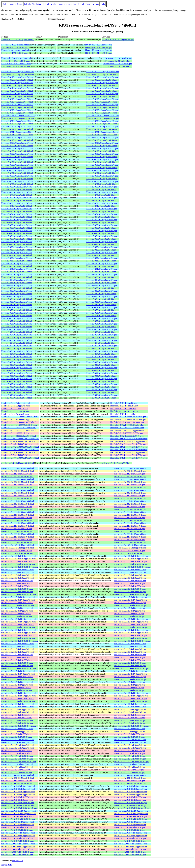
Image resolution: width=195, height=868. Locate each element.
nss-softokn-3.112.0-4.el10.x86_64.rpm (130, 663)
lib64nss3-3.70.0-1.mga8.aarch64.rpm (102, 357)
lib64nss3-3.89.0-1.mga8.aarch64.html (17, 253)
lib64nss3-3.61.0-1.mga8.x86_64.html (17, 398)
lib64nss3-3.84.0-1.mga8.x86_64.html (17, 283)
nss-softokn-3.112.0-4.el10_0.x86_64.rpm (131, 638)
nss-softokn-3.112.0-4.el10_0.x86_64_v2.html (20, 641)
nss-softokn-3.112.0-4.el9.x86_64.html (17, 690)
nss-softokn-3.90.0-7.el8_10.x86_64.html (18, 852)
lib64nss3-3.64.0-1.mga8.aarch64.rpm (102, 379)
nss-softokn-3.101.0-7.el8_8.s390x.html (17, 838)
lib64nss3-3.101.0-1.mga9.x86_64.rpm (102, 179)
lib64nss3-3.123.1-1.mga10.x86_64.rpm (102, 74)
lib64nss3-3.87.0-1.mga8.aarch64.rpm (102, 264)
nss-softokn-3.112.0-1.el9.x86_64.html (17, 773)
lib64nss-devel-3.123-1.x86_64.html (16, 61)
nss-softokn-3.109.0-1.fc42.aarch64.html (18, 775)
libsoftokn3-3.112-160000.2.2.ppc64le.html (19, 430)
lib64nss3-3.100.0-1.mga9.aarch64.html (17, 181)
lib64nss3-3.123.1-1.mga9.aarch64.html (17, 77)
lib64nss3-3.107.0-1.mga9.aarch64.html (17, 154)
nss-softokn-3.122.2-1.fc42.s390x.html (17, 507)
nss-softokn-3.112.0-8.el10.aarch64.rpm (130, 570)
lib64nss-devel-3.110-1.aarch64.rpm (117, 64)
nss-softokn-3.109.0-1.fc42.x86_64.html (17, 783)
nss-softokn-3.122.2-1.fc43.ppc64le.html (18, 493)
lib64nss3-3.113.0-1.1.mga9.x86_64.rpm (103, 118)
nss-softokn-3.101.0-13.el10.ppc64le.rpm (131, 792)
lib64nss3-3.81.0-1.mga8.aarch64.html (17, 296)
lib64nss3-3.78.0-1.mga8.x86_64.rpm (101, 316)
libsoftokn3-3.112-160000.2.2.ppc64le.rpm (127, 430)
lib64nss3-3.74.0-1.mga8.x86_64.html (17, 338)
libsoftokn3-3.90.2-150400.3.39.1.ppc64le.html (20, 441)
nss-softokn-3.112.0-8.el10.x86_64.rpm (130, 589)
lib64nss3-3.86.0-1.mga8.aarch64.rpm (102, 269)
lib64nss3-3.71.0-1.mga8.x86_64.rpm (101, 354)
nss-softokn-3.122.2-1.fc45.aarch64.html (18, 468)
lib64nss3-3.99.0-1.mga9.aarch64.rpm (102, 187)
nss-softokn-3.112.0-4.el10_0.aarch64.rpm (131, 630)
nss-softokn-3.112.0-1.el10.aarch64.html (17, 740)
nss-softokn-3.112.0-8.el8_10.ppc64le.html (18, 622)
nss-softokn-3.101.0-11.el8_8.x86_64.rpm (131, 819)
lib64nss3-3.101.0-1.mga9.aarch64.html (17, 176)
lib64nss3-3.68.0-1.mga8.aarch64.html (17, 368)
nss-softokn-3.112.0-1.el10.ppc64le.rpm (130, 745)
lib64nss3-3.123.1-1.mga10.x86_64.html (18, 74)
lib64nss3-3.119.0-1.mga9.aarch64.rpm (102, 99)
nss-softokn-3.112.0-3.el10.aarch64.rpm (130, 704)
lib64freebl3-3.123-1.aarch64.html (15, 45)
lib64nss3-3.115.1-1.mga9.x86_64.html (17, 113)
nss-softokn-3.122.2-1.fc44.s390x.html (17, 485)
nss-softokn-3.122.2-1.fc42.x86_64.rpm (130, 509)
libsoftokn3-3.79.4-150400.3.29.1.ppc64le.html (20, 452)
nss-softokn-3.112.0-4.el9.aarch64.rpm (130, 682)
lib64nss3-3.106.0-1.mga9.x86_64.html (17, 162)
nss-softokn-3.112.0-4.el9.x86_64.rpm (130, 690)
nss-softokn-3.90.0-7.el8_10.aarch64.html (18, 844)
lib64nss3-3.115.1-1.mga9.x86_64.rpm (102, 113)
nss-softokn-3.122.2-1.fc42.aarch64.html (18, 501)
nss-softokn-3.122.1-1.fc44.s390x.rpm (130, 518)
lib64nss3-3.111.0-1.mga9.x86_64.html (17, 135)
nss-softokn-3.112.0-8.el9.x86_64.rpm (130, 616)
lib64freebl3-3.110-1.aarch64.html (15, 50)
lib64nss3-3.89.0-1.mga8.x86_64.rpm (101, 255)
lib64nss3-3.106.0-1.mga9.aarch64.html (17, 159)
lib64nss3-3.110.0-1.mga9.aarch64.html (17, 137)
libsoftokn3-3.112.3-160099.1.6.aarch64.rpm (128, 417)
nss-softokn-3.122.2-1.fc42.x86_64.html (17, 509)
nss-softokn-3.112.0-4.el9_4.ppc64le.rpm (131, 674)
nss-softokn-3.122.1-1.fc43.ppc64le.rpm (130, 526)
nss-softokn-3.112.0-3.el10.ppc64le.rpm (130, 709)
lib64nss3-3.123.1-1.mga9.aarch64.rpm (102, 77)
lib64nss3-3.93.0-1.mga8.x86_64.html (17, 228)
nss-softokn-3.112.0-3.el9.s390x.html (16, 734)
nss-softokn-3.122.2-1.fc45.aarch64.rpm (130, 468)
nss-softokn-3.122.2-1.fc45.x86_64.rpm (130, 477)
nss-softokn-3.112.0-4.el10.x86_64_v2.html (19, 668)
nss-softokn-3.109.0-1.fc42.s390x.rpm (130, 781)
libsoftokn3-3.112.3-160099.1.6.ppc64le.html (19, 419)
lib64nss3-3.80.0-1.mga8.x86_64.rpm (101, 305)
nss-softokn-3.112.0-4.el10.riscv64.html (17, 655)
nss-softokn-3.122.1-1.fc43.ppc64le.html (18, 526)
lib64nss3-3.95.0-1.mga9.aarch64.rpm (102, 209)
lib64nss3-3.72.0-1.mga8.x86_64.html (17, 348)
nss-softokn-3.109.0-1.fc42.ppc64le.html (18, 778)
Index (5, 4)
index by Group (16, 4)
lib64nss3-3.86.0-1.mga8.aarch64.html (17, 269)
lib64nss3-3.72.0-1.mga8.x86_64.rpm (101, 348)
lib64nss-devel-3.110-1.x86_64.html (16, 66)
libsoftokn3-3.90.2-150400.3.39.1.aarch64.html (20, 439)
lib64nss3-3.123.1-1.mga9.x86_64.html (17, 80)
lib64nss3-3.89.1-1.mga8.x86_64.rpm (101, 250)
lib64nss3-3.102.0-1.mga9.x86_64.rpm (102, 173)
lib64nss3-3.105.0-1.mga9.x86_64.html (17, 168)
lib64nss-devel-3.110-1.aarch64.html (16, 64)
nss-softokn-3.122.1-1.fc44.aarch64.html (18, 512)
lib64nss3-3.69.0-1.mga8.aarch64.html (17, 362)
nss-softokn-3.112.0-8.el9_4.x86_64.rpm (131, 605)
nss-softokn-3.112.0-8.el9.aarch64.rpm (130, 608)
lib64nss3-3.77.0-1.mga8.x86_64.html (17, 321)
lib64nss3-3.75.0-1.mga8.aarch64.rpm (102, 329)
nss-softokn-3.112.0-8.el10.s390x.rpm (129, 583)
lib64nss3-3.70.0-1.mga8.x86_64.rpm (101, 359)
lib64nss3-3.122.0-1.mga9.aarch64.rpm (102, 83)
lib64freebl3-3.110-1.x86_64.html (15, 53)
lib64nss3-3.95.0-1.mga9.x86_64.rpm (101, 211)
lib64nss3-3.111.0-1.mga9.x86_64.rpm (102, 135)
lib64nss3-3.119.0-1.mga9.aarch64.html (17, 99)
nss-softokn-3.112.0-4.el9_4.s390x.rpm (130, 677)
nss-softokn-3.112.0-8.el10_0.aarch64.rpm (131, 556)
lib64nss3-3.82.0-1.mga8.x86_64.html (17, 294)
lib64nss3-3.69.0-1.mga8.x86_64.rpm (101, 365)
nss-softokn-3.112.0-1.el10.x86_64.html (17, 756)
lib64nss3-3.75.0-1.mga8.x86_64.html (17, 332)
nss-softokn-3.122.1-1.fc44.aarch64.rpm (130, 512)
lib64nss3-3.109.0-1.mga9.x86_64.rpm (102, 146)
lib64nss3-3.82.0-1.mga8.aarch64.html (17, 291)
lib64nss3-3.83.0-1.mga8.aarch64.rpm (102, 285)
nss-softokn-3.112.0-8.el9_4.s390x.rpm (130, 603)
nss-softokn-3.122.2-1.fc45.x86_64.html (17, 477)
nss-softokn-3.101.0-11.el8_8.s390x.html (18, 816)
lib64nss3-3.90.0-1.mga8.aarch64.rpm (102, 242)
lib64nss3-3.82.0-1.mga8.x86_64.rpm (101, 294)
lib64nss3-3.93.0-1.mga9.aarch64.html (17, 220)
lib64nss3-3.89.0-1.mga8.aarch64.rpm (102, 253)
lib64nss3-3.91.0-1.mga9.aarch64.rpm (102, 231)
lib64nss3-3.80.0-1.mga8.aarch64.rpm (102, 302)
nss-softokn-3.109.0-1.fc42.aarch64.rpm (130, 775)
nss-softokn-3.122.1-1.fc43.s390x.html (17, 529)
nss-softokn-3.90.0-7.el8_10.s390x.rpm (130, 849)
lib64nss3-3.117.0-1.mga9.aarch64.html (17, 105)
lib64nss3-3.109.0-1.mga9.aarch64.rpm (102, 143)
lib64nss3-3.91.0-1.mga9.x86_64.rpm (101, 233)
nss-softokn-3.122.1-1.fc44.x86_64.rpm (130, 520)
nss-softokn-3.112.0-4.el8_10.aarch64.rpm (131, 693)
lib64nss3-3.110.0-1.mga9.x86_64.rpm (102, 140)
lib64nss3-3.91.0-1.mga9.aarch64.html (17, 231)
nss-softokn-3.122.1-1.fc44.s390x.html (17, 518)
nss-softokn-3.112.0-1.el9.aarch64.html (17, 764)
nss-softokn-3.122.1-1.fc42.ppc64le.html (18, 537)
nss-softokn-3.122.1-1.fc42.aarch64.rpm (130, 534)
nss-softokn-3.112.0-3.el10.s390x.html (17, 715)
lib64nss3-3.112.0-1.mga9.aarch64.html (17, 127)
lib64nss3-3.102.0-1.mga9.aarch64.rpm (102, 170)
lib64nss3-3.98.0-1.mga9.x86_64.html (17, 195)
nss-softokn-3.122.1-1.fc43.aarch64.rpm (130, 523)
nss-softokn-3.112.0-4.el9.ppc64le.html (17, 685)
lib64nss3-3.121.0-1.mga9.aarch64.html (17, 88)
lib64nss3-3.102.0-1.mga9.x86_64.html (17, 173)
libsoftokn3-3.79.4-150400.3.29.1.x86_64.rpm (129, 458)
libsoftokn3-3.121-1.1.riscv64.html (15, 414)
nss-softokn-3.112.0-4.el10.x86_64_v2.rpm (132, 668)
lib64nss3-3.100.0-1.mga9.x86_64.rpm (102, 184)
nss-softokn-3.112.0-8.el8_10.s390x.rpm (130, 625)
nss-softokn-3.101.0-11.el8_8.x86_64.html (18, 819)
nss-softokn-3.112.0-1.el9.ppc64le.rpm (130, 767)
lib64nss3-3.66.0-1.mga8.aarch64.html (17, 373)
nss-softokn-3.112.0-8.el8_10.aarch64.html (18, 619)
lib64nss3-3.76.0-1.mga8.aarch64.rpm (102, 324)
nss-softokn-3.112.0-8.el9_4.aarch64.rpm (131, 597)
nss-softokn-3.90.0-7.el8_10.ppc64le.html (18, 847)
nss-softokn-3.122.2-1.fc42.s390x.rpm (130, 507)
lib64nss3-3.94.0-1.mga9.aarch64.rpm (102, 214)
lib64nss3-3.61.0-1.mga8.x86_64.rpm (101, 398)
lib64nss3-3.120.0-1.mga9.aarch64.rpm (102, 94)
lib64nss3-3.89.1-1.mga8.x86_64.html (17, 250)
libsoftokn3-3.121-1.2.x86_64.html (15, 411)
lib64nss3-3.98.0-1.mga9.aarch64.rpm (102, 192)
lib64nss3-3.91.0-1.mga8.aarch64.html (17, 236)
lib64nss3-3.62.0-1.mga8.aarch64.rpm (102, 390)
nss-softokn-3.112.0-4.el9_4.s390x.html (17, 677)
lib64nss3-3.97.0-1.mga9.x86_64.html (17, 200)
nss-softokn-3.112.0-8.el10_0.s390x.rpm (130, 561)
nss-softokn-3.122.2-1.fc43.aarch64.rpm (130, 490)
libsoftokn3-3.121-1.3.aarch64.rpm (124, 403)
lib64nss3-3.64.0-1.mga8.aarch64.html (17, 379)
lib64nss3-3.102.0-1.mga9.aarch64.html (17, 170)
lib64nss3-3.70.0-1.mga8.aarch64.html (17, 357)
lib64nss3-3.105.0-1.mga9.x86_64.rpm (102, 168)
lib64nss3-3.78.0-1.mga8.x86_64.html (17, 316)
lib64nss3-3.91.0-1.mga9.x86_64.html (17, 233)
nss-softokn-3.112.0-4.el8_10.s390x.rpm (130, 699)
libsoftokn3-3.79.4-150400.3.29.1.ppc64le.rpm (129, 452)
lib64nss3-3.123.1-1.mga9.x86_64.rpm (102, 80)
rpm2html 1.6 (18, 861)
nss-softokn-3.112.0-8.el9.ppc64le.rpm (130, 611)
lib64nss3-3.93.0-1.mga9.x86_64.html (17, 222)
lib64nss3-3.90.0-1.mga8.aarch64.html (17, 242)
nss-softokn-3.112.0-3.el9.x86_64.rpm (130, 737)
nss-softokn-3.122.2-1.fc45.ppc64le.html (18, 471)
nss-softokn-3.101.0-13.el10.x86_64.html (18, 803)
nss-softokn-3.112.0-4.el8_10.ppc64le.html (18, 696)
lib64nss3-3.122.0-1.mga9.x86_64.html (17, 85)
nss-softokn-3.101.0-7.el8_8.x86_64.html (18, 841)
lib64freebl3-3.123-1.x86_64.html (15, 48)
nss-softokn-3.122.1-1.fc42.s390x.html (17, 540)
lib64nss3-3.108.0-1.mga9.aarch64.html (17, 148)
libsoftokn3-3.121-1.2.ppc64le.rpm (124, 406)
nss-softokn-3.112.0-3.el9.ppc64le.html (17, 731)
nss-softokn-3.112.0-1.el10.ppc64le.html (17, 745)
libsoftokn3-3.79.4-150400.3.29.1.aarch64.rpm (129, 450)
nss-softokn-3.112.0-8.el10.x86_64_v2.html (19, 594)
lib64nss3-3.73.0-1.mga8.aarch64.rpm (102, 340)
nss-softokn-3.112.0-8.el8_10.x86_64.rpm (131, 627)
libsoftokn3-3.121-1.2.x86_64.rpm (124, 411)
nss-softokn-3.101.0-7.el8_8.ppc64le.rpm (131, 836)
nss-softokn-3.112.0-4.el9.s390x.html (16, 688)
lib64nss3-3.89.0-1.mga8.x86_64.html (17, 255)
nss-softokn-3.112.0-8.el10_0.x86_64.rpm (131, 564)
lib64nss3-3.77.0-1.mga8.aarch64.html (17, 318)
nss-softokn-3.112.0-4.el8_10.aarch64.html (18, 693)
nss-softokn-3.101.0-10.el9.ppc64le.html (18, 825)
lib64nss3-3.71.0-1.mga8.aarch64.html (17, 351)
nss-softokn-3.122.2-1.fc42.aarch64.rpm (130, 501)
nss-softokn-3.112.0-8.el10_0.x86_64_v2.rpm (133, 567)
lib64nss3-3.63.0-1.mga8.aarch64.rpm (102, 384)
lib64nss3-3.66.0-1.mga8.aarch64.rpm (102, 373)
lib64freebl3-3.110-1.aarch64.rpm (99, 50)
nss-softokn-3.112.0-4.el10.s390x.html (17, 657)
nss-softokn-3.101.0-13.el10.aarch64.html (18, 786)
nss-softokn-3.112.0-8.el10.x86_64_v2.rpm (132, 594)
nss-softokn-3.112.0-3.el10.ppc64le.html (17, 709)
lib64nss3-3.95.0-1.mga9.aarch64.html (17, 209)
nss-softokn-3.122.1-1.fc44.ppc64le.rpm (130, 515)
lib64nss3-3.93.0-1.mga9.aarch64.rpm (102, 220)
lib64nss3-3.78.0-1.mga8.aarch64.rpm (102, 313)
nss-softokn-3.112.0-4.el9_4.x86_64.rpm (131, 679)
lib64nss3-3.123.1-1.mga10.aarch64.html (18, 72)
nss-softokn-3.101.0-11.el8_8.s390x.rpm (130, 816)
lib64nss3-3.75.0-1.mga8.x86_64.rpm (101, 332)
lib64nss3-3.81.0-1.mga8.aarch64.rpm (102, 296)
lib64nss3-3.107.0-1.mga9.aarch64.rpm (102, 154)
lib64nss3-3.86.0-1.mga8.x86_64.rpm (101, 272)
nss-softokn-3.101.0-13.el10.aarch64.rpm (131, 786)
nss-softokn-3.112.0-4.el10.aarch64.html (17, 644)
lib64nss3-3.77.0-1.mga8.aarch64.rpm (102, 318)
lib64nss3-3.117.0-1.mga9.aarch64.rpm (102, 105)
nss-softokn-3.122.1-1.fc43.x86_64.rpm (130, 531)
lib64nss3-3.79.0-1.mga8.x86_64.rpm (101, 310)
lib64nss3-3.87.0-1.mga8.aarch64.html (17, 264)
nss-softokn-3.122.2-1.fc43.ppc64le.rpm (130, 493)
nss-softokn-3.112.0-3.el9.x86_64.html (17, 737)
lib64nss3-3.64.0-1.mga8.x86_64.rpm (101, 381)
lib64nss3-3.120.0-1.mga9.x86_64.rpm (102, 96)
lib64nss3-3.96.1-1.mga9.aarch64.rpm (102, 203)
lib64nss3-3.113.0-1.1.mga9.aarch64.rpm (103, 116)
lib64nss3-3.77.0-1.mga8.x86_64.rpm (101, 321)
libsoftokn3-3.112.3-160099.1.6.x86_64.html (19, 425)
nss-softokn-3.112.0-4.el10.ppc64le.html (17, 649)
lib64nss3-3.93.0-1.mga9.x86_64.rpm (101, 222)
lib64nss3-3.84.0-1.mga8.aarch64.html (17, 280)
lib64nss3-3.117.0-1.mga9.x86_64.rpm (102, 107)
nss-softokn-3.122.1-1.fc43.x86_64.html (17, 531)
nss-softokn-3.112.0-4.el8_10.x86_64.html (18, 701)
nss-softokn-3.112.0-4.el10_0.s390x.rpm (130, 635)
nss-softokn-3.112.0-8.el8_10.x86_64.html (18, 627)
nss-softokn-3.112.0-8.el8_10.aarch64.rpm (131, 619)
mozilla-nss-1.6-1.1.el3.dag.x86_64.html (18, 463)
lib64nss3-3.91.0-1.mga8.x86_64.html (17, 239)
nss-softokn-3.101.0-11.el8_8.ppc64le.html (18, 814)
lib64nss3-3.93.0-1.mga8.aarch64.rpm (102, 225)
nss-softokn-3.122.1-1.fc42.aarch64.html (18, 534)
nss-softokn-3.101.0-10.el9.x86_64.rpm (130, 830)
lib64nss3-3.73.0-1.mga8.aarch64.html (17, 340)
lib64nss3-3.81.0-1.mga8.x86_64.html (17, 299)
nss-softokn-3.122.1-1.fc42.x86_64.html (17, 542)
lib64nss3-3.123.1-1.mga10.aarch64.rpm (103, 72)
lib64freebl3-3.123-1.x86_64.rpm (99, 48)
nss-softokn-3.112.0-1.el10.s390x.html (17, 751)
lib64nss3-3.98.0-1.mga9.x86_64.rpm (101, 195)
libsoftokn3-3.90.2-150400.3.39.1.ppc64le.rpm (129, 441)
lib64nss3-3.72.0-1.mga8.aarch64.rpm (102, 346)
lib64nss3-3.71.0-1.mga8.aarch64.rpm (102, 351)
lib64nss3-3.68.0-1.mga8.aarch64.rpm (102, 368)
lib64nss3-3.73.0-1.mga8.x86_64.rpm (101, 343)
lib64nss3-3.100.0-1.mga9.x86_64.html (17, 184)
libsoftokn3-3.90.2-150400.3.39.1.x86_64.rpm (129, 447)
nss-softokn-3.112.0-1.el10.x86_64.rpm (130, 756)
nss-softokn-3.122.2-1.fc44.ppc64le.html (18, 482)
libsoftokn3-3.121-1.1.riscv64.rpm (124, 414)
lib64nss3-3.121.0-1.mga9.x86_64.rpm (102, 91)
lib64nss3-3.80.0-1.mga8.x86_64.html (17, 305)
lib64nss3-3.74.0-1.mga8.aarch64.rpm (102, 335)
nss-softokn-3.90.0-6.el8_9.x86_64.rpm (130, 855)
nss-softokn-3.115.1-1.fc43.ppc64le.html (18, 548)
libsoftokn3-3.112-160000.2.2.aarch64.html (19, 428)
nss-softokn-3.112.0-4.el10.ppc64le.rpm (130, 649)
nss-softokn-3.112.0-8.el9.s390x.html (16, 614)
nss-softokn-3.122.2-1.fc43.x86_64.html (17, 498)
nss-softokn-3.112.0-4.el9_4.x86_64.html (18, 679)
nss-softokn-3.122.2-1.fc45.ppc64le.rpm (130, 471)
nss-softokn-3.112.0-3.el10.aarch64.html (17, 704)
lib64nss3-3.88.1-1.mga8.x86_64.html (17, 261)
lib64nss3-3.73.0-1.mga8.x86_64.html (17, 343)
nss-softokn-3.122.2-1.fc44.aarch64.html (18, 479)
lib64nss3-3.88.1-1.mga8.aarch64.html (17, 258)
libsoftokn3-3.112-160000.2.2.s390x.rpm (126, 433)
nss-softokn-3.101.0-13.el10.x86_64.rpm (131, 803)
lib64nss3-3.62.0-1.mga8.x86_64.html (17, 392)
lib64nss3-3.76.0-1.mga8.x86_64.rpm (101, 327)
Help (103, 4)
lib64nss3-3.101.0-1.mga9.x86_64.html (17, 179)
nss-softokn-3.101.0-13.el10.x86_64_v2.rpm (132, 808)
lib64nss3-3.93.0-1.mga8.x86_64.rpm (101, 228)
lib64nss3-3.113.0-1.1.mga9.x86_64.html (18, 118)
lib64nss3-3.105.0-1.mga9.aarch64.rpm (102, 165)
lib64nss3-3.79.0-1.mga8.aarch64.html (17, 307)
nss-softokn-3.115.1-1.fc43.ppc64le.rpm (130, 548)
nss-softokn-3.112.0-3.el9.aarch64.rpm (130, 729)
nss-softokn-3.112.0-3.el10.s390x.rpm (129, 715)
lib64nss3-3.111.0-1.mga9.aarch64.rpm (102, 132)
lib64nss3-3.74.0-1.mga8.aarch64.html (17, 335)
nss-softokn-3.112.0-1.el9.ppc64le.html (17, 767)
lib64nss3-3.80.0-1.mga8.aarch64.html (17, 302)
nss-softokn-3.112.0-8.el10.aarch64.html (17, 570)
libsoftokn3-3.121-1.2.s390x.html (15, 409)
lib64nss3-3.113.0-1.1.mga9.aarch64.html (18, 116)
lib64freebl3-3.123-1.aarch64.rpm (99, 45)
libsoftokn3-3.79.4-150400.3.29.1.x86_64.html (20, 458)
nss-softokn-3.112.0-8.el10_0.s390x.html (18, 561)
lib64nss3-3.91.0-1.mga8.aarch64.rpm (102, 236)
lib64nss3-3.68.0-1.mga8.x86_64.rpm (101, 370)
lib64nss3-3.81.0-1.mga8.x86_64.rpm (101, 299)
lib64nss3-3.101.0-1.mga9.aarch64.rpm (102, 176)
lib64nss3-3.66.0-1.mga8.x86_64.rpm (101, 376)
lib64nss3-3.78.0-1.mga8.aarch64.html (17, 313)
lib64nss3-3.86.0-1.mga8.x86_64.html (17, 272)
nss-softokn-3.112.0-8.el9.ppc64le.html (17, 611)
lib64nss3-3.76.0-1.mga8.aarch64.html (17, 324)
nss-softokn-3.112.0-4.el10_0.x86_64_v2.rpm (133, 641)
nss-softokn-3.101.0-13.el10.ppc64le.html (18, 792)
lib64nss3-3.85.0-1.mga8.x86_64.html (17, 277)
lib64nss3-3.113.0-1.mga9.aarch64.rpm (102, 121)
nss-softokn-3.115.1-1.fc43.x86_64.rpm (130, 553)
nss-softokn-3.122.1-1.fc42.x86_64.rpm (130, 542)
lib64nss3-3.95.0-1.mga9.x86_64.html (17, 211)
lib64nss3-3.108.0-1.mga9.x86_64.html (17, 151)
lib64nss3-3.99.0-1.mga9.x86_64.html (17, 190)
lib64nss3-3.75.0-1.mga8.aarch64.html (17, 329)
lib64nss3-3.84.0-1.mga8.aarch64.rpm (102, 280)
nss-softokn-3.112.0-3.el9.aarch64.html (17, 729)
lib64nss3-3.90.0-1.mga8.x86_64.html (17, 244)
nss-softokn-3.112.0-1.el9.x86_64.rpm (130, 773)
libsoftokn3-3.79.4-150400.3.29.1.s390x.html (19, 455)
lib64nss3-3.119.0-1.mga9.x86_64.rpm (102, 102)
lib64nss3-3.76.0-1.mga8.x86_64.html (17, 327)
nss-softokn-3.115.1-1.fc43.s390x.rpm (130, 551)
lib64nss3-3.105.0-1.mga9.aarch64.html (17, 165)
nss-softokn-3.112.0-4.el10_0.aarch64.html (18, 630)
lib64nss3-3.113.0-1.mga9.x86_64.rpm (102, 124)
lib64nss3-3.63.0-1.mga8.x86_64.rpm (101, 387)
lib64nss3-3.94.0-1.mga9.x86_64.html (17, 217)
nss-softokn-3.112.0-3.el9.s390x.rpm (129, 734)
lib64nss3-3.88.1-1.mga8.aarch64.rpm (102, 258)
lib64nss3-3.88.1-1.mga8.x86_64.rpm (101, 261)
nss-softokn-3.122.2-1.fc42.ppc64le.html (18, 504)
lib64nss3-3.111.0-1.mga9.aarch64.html (17, 132)
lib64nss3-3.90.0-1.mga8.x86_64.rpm (101, 244)
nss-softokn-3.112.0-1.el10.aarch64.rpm (130, 740)
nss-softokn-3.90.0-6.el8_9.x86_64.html (17, 855)
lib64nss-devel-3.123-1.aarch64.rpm (117, 58)
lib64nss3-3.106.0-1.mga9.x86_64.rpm (102, 162)
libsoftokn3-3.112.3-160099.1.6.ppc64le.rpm (128, 419)
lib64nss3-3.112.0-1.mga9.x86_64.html (17, 129)
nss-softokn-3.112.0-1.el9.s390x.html (16, 770)
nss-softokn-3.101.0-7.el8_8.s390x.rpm (130, 838)
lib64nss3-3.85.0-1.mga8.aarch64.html (17, 274)
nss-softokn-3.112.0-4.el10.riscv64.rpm (130, 655)
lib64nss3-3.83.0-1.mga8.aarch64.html (17, 285)
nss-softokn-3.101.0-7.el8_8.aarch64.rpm (131, 833)
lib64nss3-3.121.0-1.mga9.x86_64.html (17, 91)
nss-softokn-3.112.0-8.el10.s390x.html (17, 583)
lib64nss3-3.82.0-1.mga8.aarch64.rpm (102, 291)
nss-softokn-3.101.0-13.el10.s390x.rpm (130, 797)
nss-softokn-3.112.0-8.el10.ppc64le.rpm (130, 575)
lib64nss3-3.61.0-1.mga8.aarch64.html (17, 395)
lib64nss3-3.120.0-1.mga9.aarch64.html (17, 94)
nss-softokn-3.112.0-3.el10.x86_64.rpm (130, 720)
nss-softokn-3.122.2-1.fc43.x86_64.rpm (130, 498)
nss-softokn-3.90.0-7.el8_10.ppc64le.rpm (131, 847)
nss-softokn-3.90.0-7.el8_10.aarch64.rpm (131, 844)
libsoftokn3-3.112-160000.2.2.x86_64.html (19, 436)
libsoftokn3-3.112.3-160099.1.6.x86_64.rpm (128, 425)
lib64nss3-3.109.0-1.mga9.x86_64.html (17, 146)
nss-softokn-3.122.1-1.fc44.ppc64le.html (18, 515)
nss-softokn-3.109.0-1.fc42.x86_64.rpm (130, 783)
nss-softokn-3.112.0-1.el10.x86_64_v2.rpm (132, 762)
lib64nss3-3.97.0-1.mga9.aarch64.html (17, 198)
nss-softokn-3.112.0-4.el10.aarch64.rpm (130, 644)
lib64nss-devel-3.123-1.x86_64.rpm (117, 61)
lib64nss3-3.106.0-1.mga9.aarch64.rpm (102, 159)
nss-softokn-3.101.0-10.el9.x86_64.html (17, 830)
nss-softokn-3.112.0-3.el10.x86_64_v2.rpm (132, 726)
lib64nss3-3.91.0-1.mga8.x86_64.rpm (101, 239)
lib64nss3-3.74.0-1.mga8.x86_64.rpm (101, 338)
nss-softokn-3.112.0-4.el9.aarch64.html (17, 682)
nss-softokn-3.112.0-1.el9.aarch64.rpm (130, 764)
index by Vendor (50, 4)
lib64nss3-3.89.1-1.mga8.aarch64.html (17, 247)
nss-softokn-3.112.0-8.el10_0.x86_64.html (18, 564)
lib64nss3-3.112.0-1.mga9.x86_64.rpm (102, 129)
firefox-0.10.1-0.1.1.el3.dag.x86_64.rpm (118, 40)
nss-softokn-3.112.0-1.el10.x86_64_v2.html (19, 762)
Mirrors (96, 4)
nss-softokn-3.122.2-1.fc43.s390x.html (17, 496)
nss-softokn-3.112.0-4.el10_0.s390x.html (18, 635)
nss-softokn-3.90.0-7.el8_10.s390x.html (17, 849)
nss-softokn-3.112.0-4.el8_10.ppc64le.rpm (131, 696)
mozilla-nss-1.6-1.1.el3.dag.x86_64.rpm (116, 463)
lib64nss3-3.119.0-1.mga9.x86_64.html (17, 102)
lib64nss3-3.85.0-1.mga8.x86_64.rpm (101, 277)
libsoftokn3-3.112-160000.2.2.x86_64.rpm (127, 436)
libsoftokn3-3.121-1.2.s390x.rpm (123, 409)
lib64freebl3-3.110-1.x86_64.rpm (99, 53)
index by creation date (67, 4)
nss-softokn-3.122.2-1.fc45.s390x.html (17, 474)
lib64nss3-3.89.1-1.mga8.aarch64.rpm (102, 247)
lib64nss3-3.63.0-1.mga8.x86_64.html (17, 387)
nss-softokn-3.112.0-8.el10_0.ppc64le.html (18, 559)
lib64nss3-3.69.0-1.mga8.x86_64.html (17, 365)
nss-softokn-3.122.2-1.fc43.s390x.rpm (130, 496)
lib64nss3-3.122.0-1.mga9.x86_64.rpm (102, 85)
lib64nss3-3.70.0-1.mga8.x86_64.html (17, 359)
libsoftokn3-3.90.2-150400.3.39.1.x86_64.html (20, 447)
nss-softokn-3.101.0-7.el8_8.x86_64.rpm (131, 841)
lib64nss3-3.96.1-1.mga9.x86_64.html (17, 206)
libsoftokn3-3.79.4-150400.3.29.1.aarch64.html (20, 450)
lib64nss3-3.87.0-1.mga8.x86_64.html (17, 266)
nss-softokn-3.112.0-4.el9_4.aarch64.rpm (131, 671)
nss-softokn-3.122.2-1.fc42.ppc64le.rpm (130, 504)
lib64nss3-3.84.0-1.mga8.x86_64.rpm (101, 283)
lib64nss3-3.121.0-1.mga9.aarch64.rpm (102, 88)
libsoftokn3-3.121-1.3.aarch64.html (16, 403)
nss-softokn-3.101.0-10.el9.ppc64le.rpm (130, 825)
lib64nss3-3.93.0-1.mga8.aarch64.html (17, 225)
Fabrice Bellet (7, 865)
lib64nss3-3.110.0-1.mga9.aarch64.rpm (102, 137)
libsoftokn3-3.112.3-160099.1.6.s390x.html (19, 422)
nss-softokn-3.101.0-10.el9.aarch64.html (18, 822)
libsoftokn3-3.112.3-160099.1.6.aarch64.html (19, 417)
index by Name (84, 4)
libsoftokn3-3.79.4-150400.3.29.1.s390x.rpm (128, 455)
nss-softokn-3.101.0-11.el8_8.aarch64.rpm (131, 811)
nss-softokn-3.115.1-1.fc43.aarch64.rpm (130, 545)
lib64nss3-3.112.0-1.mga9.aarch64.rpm (102, 127)
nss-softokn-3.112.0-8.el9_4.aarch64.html (18, 597)
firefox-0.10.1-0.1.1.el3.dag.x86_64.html (18, 40)
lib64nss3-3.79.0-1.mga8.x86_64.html (17, 310)
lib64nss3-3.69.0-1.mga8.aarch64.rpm (102, 362)
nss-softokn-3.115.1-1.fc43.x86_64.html (17, 553)
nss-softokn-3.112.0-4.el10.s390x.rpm (129, 657)
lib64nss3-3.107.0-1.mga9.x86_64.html (17, 157)
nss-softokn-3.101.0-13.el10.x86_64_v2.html (19, 808)
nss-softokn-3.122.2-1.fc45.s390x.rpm (130, 474)
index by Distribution (33, 4)
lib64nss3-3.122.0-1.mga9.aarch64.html (17, 83)
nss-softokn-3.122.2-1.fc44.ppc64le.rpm (130, 482)
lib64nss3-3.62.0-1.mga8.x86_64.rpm (101, 392)
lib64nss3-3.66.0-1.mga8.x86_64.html (17, 376)
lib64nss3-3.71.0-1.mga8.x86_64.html (17, 354)
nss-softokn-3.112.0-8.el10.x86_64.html (17, 589)
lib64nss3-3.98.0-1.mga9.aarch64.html (17, 192)
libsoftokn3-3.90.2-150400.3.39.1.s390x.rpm (128, 444)
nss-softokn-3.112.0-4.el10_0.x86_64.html (18, 638)
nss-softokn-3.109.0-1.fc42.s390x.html (17, 781)
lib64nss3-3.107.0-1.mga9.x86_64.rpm (102, 157)
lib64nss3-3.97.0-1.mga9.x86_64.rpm (101, 200)
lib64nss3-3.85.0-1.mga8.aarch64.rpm (102, 274)
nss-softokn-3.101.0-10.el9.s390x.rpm (130, 827)
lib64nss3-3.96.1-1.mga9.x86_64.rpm (101, 206)
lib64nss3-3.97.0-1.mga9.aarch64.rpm (102, 198)
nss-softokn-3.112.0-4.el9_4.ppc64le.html (18, 674)
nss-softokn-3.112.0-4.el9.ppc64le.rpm (130, 685)
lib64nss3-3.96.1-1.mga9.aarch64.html (17, 203)
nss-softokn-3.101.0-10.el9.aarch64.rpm (130, 822)
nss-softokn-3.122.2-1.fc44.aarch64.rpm (130, 479)
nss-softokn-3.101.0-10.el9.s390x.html (17, 827)
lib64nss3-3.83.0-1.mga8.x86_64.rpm (101, 288)
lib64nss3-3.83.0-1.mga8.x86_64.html (17, 288)
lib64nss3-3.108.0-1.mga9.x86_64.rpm (102, 151)
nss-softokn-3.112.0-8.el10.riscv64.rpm (130, 581)
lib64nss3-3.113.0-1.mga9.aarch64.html (17, 121)
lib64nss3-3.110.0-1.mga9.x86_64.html (17, 140)
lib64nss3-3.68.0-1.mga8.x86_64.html (17, 370)
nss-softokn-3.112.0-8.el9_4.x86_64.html (18, 605)
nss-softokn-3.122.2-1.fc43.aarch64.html (18, 490)
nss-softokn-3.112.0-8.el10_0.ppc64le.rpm (131, 559)
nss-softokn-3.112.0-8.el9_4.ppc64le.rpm (131, 600)
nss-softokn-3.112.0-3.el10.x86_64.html (17, 720)
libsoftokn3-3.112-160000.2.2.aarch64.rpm (127, 428)
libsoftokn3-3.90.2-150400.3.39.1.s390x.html (19, 444)
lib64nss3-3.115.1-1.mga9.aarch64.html (17, 110)
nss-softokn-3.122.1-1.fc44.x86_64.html (17, 520)
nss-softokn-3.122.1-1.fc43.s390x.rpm (130, 529)
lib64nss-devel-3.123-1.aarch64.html (16, 58)
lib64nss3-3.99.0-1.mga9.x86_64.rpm (101, 190)
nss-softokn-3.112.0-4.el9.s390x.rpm (129, 688)
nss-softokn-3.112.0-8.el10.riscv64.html (17, 581)
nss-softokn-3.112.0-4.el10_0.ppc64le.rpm (131, 633)
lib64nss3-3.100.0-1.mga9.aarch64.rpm (102, 181)
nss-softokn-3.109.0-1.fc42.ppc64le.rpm (130, 778)
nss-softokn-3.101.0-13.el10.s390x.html (17, 797)
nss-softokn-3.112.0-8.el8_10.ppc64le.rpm (131, 622)
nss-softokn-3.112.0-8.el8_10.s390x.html (18, 625)
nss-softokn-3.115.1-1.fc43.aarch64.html (18, 545)
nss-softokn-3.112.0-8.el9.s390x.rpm (129, 614)
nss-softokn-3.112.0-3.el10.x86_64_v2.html (19, 726)
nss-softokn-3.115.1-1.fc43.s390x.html (17, 551)
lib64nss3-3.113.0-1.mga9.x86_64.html (17, 124)
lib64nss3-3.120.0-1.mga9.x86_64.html (17, 96)
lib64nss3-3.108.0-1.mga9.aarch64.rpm (102, 148)
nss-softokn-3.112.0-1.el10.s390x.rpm (129, 751)
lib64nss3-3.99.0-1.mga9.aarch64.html (17, 187)
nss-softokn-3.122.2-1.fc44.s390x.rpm (130, 485)
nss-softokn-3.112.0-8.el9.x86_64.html (17, 616)
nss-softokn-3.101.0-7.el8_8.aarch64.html (18, 833)
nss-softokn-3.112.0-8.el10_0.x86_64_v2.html (20, 567)
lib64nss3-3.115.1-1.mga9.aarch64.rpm (102, 110)
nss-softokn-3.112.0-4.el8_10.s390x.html (18, 699)
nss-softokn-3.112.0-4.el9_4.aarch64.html (18, 671)
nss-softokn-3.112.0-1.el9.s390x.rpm (129, 770)
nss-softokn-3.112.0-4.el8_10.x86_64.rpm (131, 701)
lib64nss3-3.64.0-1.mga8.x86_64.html (17, 381)
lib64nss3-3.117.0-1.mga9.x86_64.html (17, 107)
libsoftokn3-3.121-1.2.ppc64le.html (16, 406)
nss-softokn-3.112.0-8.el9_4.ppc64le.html (18, 600)
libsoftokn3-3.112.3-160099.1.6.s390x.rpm (127, 422)
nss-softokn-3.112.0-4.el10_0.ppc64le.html (18, 633)
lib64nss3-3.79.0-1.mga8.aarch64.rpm (102, 307)
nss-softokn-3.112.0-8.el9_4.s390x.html (17, 603)
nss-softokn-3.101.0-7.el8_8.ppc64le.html (18, 836)
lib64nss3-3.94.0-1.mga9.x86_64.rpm (101, 217)
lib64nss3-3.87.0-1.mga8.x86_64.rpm (101, 266)
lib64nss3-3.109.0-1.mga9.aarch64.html (17, 143)
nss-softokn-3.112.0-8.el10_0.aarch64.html (18, 556)
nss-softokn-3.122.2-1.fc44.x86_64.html (17, 488)
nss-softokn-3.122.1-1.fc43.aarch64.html (18, 523)
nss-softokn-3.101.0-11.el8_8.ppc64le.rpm (131, 814)
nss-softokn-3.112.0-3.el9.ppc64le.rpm (130, 731)
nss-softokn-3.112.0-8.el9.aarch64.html (17, 608)
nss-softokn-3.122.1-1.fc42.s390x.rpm (130, 540)
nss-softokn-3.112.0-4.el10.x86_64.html (17, 663)
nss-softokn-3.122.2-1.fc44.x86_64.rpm (130, 488)
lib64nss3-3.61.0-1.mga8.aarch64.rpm (102, 395)
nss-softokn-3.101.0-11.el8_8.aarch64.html (18, 811)
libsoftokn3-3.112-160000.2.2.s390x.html (18, 433)
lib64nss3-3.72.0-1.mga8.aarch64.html (17, 346)
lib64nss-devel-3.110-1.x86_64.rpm (117, 66)
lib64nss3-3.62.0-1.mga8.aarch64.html (17, 390)
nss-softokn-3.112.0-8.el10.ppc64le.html (17, 575)
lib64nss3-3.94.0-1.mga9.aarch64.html (17, 214)
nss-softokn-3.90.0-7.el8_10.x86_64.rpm (131, 852)
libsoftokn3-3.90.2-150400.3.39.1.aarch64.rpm (129, 439)
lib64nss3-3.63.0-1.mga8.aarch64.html (17, 384)
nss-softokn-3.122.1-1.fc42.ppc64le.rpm (130, 537)
